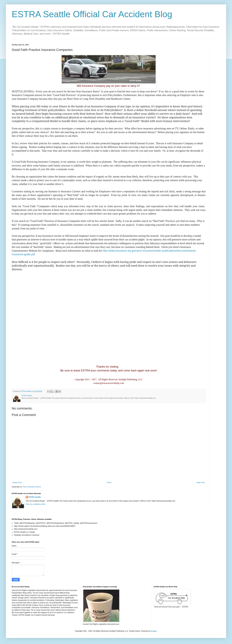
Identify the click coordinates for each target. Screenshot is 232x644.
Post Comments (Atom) (32, 487)
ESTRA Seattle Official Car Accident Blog (92, 14)
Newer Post (17, 483)
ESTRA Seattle (35, 497)
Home (109, 483)
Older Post (201, 483)
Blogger (154, 631)
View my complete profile (35, 504)
